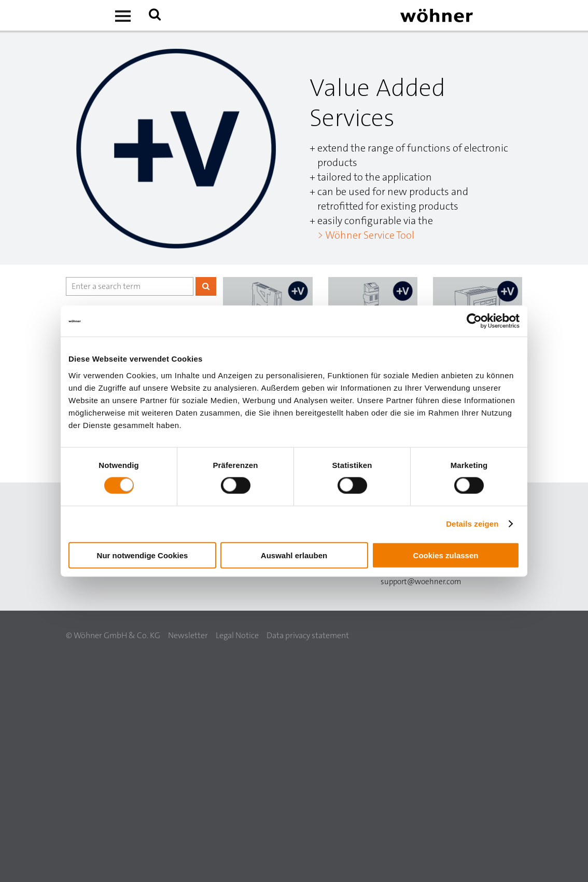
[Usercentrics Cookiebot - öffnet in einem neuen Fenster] (474, 321)
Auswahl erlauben (294, 555)
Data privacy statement (308, 635)
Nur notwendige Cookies (143, 555)
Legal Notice (237, 635)
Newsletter (188, 635)
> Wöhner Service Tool (366, 235)
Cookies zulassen (446, 555)
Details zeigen (472, 524)
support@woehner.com (421, 582)
